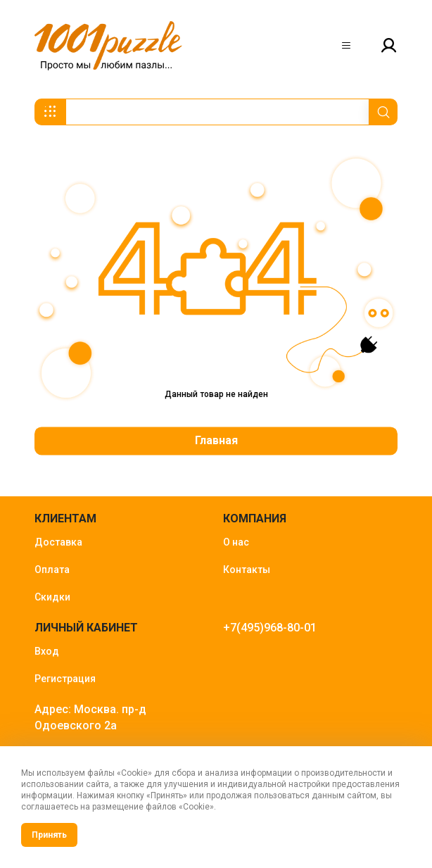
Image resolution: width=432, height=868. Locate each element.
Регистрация (65, 679)
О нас (236, 542)
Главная (216, 440)
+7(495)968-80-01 (270, 628)
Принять (49, 835)
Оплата (52, 570)
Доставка (58, 542)
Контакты (247, 570)
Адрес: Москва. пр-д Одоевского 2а (90, 717)
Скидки (52, 597)
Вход (47, 651)
